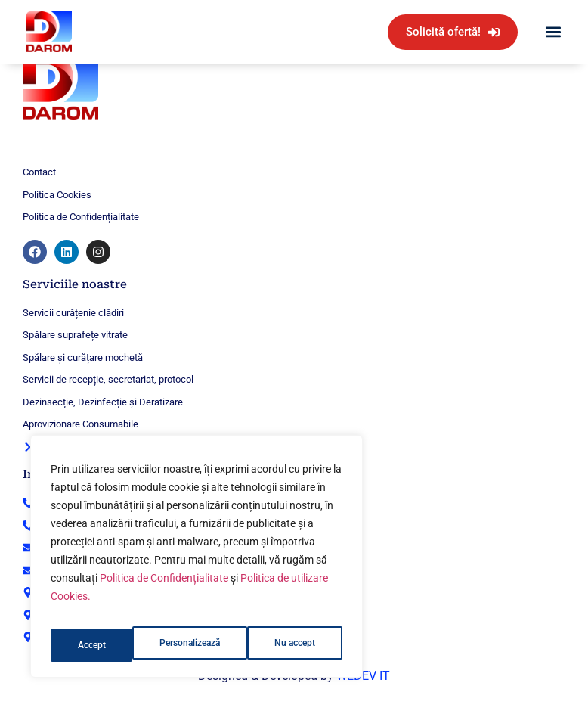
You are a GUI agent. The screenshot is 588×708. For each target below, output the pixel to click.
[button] (553, 32)
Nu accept (217, 645)
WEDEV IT (363, 676)
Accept (305, 645)
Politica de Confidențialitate (164, 589)
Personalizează (108, 645)
